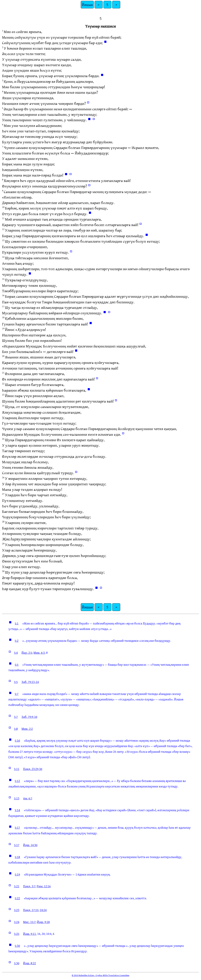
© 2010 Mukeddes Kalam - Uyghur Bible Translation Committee (100, 975)
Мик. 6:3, (39, 653)
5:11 (17, 769)
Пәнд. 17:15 (31, 910)
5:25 (17, 934)
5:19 (17, 874)
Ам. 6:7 (28, 798)
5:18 (17, 857)
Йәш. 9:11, (30, 934)
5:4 (16, 653)
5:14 (17, 810)
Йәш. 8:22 (29, 963)
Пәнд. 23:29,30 (33, 769)
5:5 (17, 665)
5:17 (17, 827)
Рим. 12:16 (44, 886)
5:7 (17, 694)
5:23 (17, 910)
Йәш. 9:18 (43, 922)
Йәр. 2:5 (27, 653)
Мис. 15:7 (29, 922)
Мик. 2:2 (27, 729)
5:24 (17, 922)
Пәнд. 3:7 (29, 886)
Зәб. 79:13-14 (30, 682)
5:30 (17, 946)
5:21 (17, 886)
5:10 (17, 740)
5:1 (17, 623)
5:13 (17, 798)
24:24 (43, 910)
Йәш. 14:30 (30, 845)
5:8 (16, 729)
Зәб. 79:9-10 (29, 717)
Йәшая (87, 5)
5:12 (17, 781)
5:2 (17, 641)
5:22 (17, 898)
